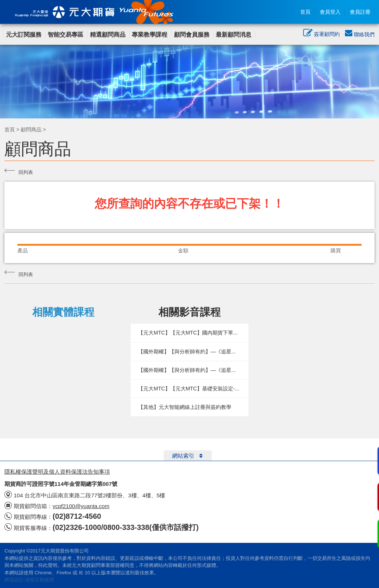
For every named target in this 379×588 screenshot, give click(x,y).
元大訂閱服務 (24, 35)
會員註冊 (360, 12)
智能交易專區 (66, 35)
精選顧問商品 (108, 35)
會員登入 (330, 12)
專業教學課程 (150, 35)
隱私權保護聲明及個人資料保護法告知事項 (57, 472)
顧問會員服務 (192, 35)
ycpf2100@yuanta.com (81, 506)
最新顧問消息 (234, 35)
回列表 (19, 171)
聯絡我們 (360, 34)
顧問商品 (31, 130)
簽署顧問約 (321, 35)
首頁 (305, 12)
